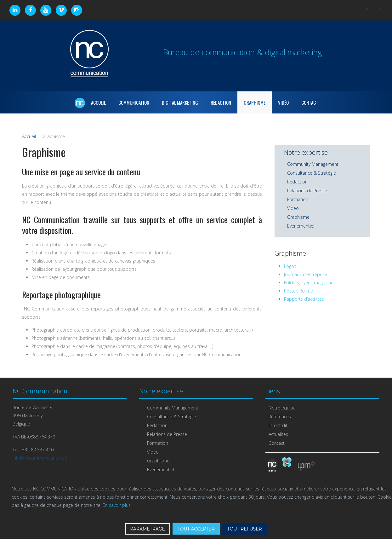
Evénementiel (301, 226)
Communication (134, 102)
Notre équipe (282, 408)
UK (378, 9)
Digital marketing (180, 102)
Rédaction (221, 102)
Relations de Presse (307, 191)
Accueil (29, 136)
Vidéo (283, 102)
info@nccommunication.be (40, 458)
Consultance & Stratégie (312, 173)
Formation (298, 199)
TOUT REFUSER (245, 529)
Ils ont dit (278, 425)
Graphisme (255, 102)
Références (280, 417)
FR (369, 9)
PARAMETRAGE (148, 529)
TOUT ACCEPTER (196, 529)
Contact (310, 102)
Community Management (313, 164)
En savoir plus (117, 505)
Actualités (278, 434)
